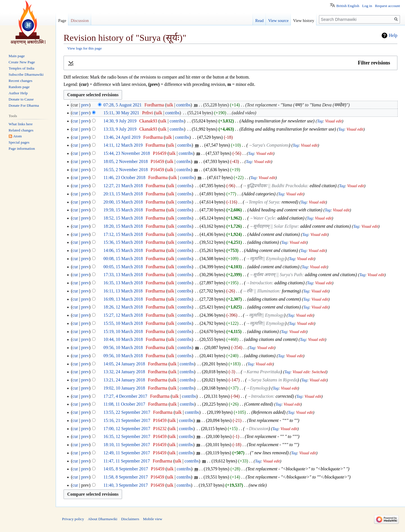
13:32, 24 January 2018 (124, 372)
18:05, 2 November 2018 (126, 161)
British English (348, 6)
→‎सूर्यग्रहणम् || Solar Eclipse (273, 226)
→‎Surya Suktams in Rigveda (272, 380)
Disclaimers (130, 519)
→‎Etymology (257, 388)
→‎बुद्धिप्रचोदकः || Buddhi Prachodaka (275, 186)
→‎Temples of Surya (262, 202)
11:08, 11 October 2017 (124, 404)
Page (62, 21)
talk (170, 105)
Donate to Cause (21, 99)
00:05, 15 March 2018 (123, 267)
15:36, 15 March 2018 (123, 242)
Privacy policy (73, 519)
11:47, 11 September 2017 (127, 461)
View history (304, 21)
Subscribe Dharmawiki (26, 74)
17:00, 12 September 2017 (127, 429)
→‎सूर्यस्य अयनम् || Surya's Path (276, 275)
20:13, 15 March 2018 (123, 194)
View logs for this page (85, 48)
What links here (21, 124)
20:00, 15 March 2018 (123, 202)
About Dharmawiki (103, 519)
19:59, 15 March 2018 (123, 210)
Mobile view (153, 519)
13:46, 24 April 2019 (122, 137)
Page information (22, 148)
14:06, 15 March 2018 (123, 250)
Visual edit (334, 121)
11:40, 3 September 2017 (126, 485)
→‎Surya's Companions (268, 145)
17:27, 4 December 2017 (125, 396)
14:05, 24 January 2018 (124, 364)
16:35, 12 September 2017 (127, 436)
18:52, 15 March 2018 (123, 218)
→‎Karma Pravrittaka (261, 372)
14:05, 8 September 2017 (126, 469)
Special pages (19, 142)
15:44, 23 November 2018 (127, 153)
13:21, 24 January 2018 (124, 380)
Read (259, 21)
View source (278, 21)
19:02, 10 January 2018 (124, 388)
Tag (320, 121)
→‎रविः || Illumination (261, 291)
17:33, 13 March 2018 (123, 275)
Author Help (18, 93)
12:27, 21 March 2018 (123, 186)
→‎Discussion (257, 429)
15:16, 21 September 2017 (127, 420)
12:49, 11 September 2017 (127, 453)
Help (393, 35)
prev (85, 105)
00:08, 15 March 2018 (123, 259)
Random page (19, 87)
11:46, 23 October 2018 (124, 177)
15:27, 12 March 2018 (123, 315)
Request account (387, 6)
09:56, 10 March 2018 (123, 347)
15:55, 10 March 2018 (123, 323)
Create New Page (22, 62)
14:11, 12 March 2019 (123, 145)
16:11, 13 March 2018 (123, 291)
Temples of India (22, 68)
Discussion (80, 21)
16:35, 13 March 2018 (123, 283)
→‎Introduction (259, 283)
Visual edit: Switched (309, 372)
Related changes (21, 130)
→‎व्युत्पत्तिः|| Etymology (265, 259)
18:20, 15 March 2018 (123, 226)
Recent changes (21, 81)
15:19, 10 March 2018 (123, 331)
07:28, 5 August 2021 (123, 105)
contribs (184, 105)
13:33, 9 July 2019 (120, 129)
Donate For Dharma (24, 105)
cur (75, 113)
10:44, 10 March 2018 (123, 339)
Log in (367, 6)
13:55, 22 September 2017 (127, 412)
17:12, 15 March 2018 (123, 234)
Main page (17, 56)
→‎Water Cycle (262, 218)
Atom (18, 136)
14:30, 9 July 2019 (120, 121)
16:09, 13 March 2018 (123, 299)
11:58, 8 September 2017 (126, 477)
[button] (230, 63)
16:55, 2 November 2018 (126, 170)
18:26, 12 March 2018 (123, 307)
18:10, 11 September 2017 (127, 445)
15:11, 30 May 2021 (121, 113)
